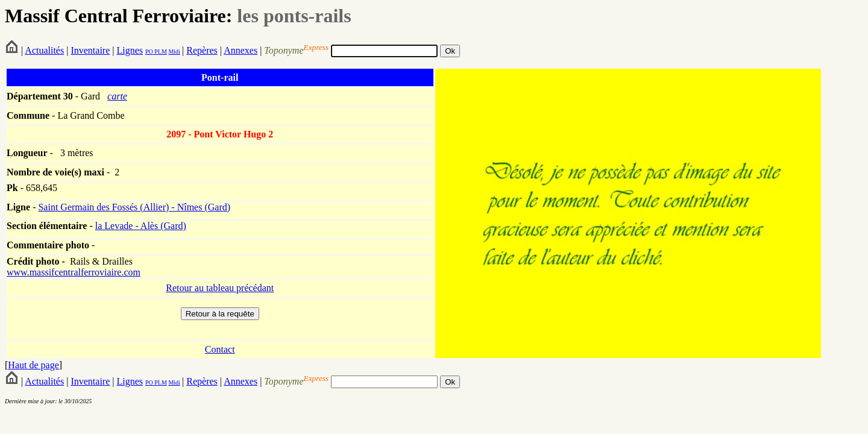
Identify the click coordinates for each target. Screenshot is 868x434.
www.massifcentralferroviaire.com (74, 272)
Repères (202, 50)
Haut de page (33, 365)
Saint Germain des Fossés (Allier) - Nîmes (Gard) (134, 207)
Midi (174, 52)
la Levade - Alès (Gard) (141, 226)
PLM (160, 52)
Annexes (241, 50)
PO (149, 52)
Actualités (44, 50)
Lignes (130, 50)
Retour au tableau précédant (220, 288)
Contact (220, 349)
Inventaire (90, 50)
